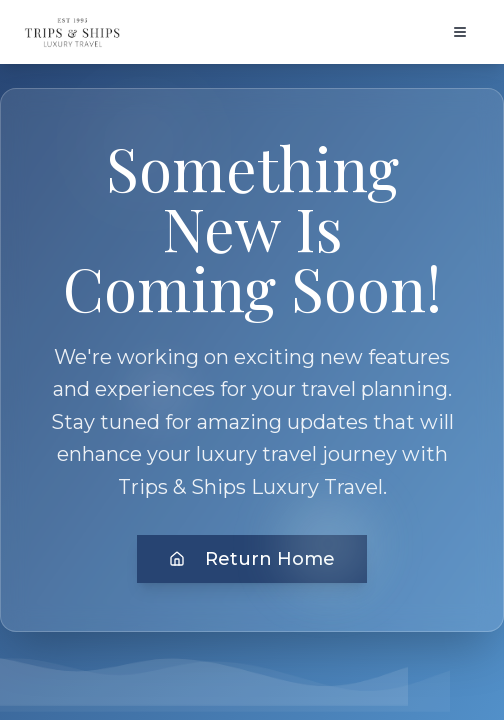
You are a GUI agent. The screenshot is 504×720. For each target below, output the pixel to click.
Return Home (252, 559)
